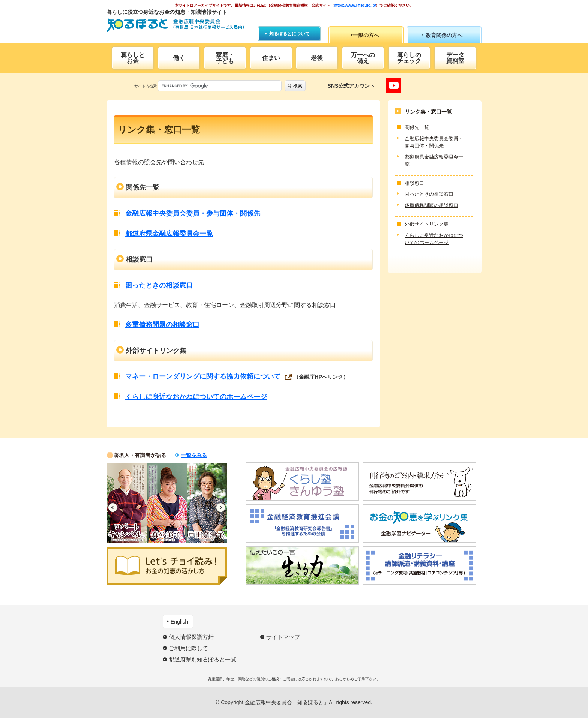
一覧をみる (194, 455)
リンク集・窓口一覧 (428, 112)
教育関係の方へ (444, 35)
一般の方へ (366, 35)
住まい (271, 58)
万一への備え (363, 58)
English (179, 622)
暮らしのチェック (409, 58)
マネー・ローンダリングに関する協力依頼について (203, 376)
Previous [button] (113, 507)
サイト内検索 (145, 86)
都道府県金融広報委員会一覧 (169, 234)
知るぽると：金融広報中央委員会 (175, 25)
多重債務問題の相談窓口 (162, 325)
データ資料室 (455, 58)
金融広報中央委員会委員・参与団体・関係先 (193, 213)
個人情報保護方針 (191, 637)
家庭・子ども (225, 58)
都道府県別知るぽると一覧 (202, 659)
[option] (127, 503)
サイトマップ (283, 637)
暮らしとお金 (133, 58)
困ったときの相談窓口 (159, 285)
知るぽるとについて (289, 34)
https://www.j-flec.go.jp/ (355, 5)
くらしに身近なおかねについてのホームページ (196, 397)
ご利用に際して (188, 648)
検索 (298, 86)
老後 (317, 58)
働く (179, 58)
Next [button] (221, 507)
